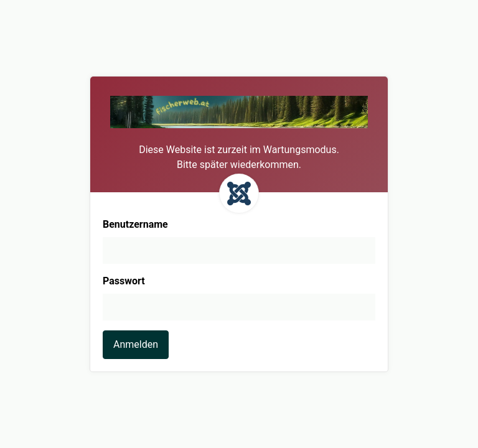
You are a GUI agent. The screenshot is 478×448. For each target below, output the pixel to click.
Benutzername (135, 224)
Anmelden (136, 344)
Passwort (124, 281)
